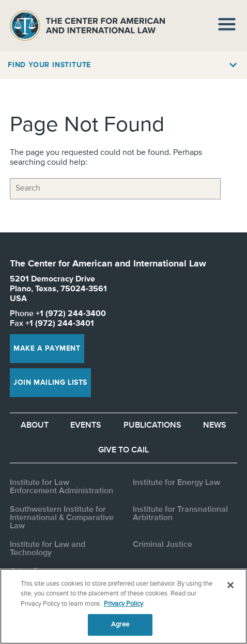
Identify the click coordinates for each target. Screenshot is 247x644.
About (35, 426)
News (215, 426)
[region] (124, 606)
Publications (152, 426)
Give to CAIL (124, 450)
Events (86, 426)
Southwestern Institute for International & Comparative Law (62, 518)
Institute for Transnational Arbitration (180, 514)
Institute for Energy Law (176, 483)
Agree (120, 625)
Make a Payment (47, 349)
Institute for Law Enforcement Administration (61, 487)
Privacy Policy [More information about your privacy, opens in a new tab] (124, 604)
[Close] (230, 585)
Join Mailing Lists (50, 383)
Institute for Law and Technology (48, 549)
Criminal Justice (163, 545)
